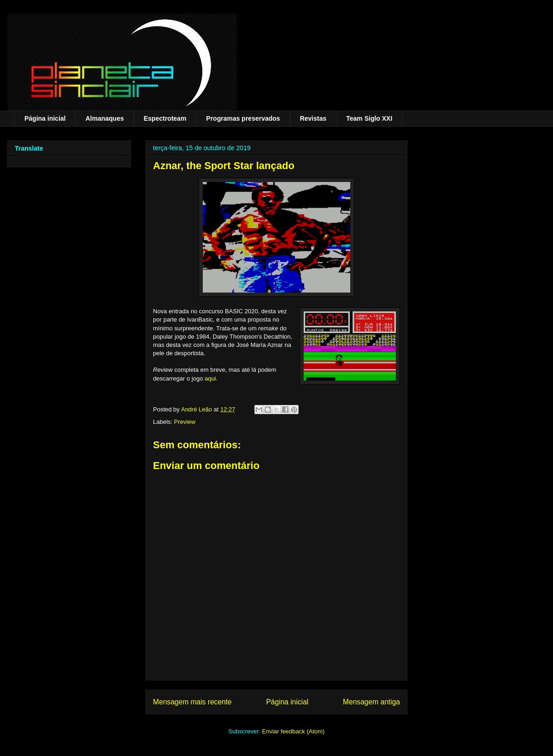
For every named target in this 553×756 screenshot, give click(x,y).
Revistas (313, 118)
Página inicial (45, 118)
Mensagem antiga (371, 702)
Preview (185, 422)
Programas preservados (243, 118)
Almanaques (104, 118)
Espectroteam (165, 118)
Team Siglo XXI (369, 118)
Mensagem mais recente (192, 702)
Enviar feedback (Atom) (294, 731)
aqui (210, 378)
